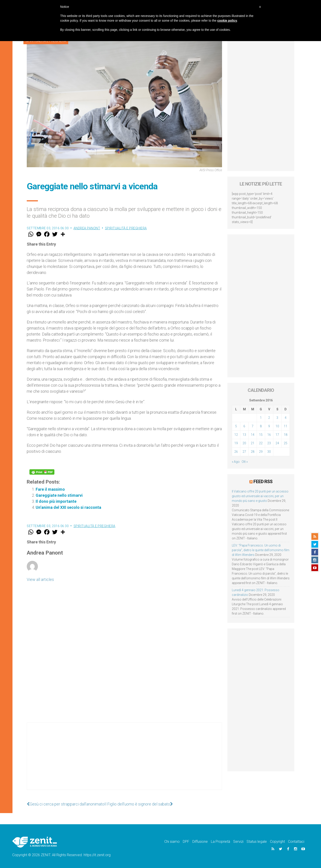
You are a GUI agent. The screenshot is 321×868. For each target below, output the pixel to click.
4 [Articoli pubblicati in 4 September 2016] (286, 418)
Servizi (238, 842)
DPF (186, 842)
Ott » (245, 462)
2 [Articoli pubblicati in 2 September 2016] (269, 418)
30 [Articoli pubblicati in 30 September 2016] (269, 452)
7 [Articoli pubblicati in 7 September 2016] (253, 426)
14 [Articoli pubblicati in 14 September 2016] (253, 435)
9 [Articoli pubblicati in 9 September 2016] (269, 426)
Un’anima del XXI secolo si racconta (68, 507)
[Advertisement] (124, 761)
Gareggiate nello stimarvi (59, 495)
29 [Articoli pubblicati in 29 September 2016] (261, 452)
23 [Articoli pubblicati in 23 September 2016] (269, 443)
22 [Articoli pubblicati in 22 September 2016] (261, 443)
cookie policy (227, 21)
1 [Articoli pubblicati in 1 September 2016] (261, 418)
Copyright (277, 842)
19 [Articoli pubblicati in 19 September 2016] (236, 443)
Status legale (257, 842)
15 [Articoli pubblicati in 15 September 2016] (261, 435)
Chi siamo (172, 842)
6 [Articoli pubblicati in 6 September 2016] (244, 426)
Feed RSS (263, 482)
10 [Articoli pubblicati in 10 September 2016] (277, 426)
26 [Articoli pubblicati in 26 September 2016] (236, 452)
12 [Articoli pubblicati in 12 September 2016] (236, 435)
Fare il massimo (50, 489)
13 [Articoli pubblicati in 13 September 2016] (244, 435)
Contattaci (296, 842)
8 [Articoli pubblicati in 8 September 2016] (261, 426)
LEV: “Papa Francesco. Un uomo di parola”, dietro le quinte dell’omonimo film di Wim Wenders (261, 550)
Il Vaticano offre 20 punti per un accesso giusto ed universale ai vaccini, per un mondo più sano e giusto (260, 496)
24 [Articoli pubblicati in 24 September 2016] (277, 443)
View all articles (40, 579)
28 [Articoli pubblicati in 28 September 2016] (253, 452)
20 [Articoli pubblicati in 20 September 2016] (244, 443)
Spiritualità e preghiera (126, 228)
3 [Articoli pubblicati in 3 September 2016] (277, 418)
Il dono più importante (56, 501)
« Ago (236, 462)
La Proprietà (220, 842)
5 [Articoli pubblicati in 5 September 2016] (236, 426)
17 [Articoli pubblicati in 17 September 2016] (277, 435)
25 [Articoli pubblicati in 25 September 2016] (286, 443)
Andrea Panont (87, 228)
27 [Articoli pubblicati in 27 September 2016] (244, 452)
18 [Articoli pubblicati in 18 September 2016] (286, 435)
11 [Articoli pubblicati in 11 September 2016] (286, 426)
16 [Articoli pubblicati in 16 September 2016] (269, 435)
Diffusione (200, 842)
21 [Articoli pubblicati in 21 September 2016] (253, 443)
